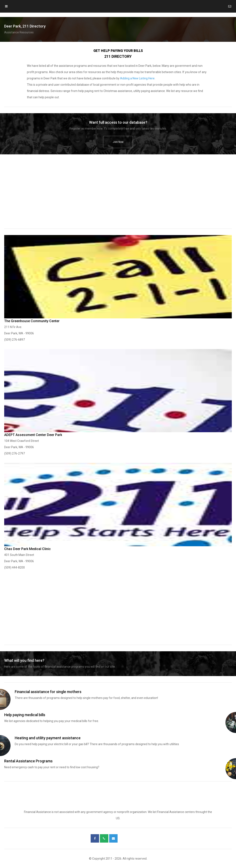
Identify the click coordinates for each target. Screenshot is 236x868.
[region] (118, 194)
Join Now (118, 142)
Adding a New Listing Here (137, 78)
